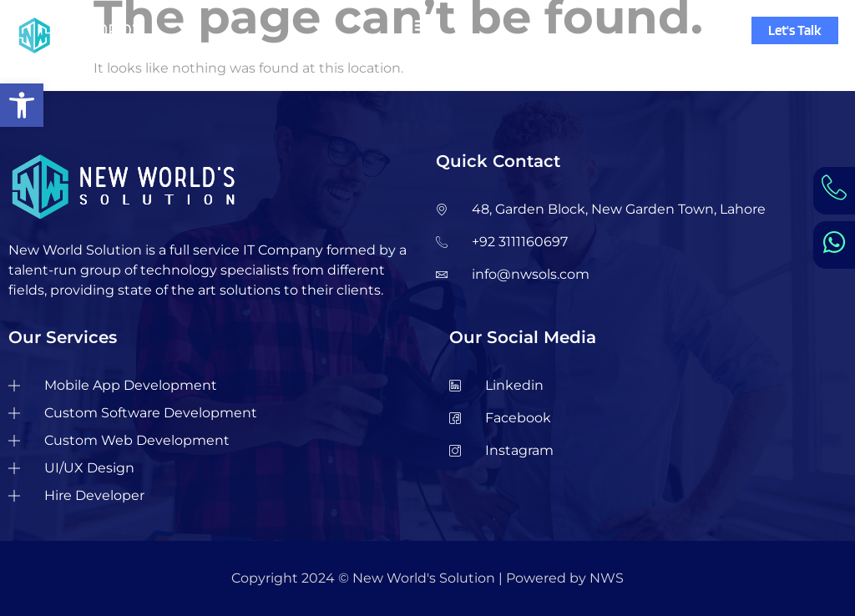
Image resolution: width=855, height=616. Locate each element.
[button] (22, 105)
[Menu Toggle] (422, 25)
